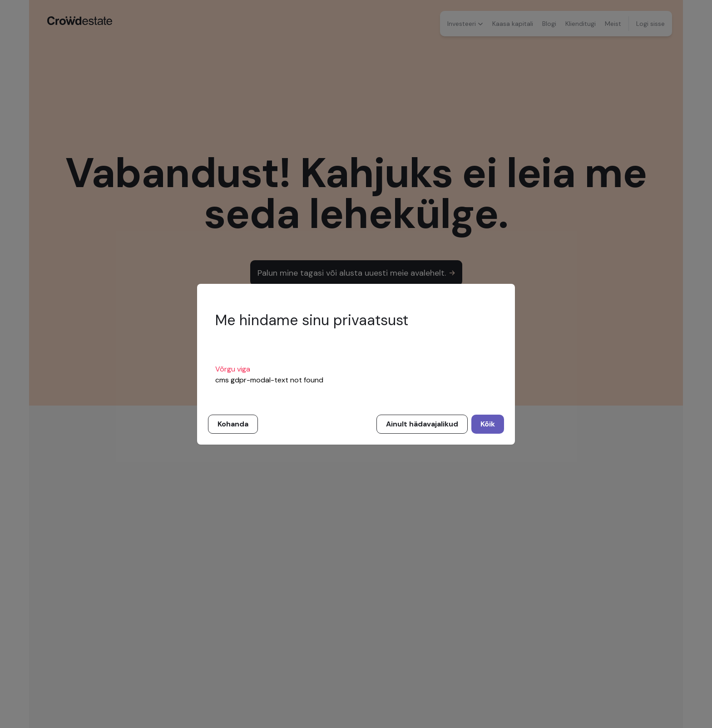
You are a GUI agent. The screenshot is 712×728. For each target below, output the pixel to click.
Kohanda (233, 424)
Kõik (488, 424)
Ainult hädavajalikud (422, 424)
